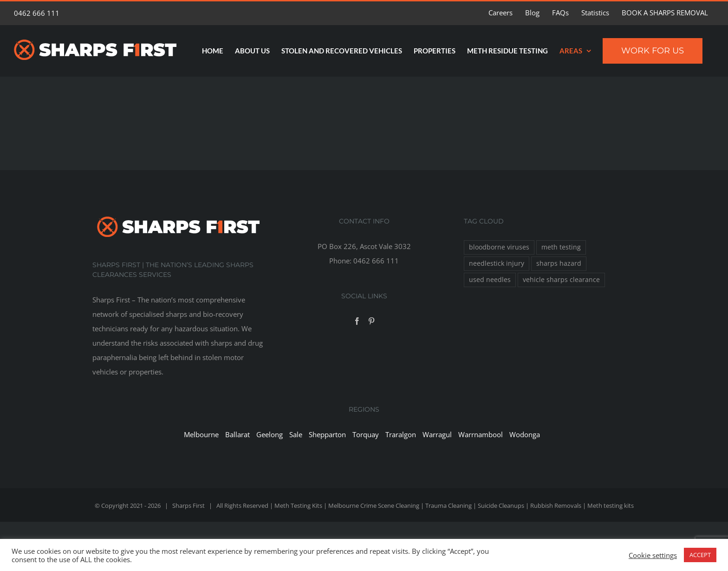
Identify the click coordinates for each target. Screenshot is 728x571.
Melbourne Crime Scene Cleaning (374, 505)
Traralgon (401, 434)
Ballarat (237, 434)
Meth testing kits (611, 505)
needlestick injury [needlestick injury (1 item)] (497, 263)
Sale (296, 434)
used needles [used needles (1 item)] (490, 280)
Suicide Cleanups (501, 505)
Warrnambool (481, 434)
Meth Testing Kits (298, 505)
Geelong (270, 434)
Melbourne (201, 434)
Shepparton (327, 434)
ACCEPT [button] (700, 555)
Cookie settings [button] (653, 555)
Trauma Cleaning (448, 505)
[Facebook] (357, 321)
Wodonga (525, 434)
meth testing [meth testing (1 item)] (561, 247)
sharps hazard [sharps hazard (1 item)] (559, 263)
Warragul (437, 434)
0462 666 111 (37, 13)
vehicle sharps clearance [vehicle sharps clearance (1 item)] (561, 280)
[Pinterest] (371, 321)
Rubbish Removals (556, 505)
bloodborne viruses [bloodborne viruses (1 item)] (499, 247)
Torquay (366, 434)
